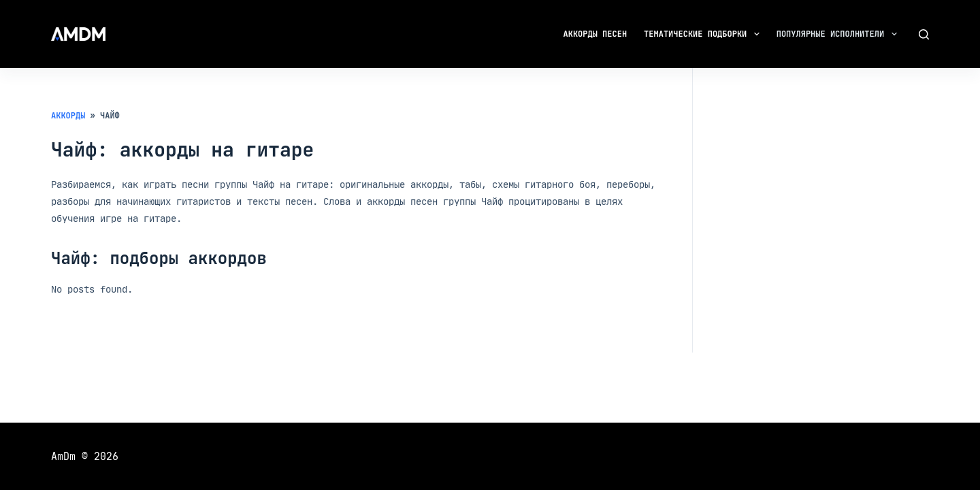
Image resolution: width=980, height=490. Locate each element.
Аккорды (68, 116)
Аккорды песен (595, 34)
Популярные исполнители (839, 34)
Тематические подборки (704, 34)
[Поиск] (924, 34)
